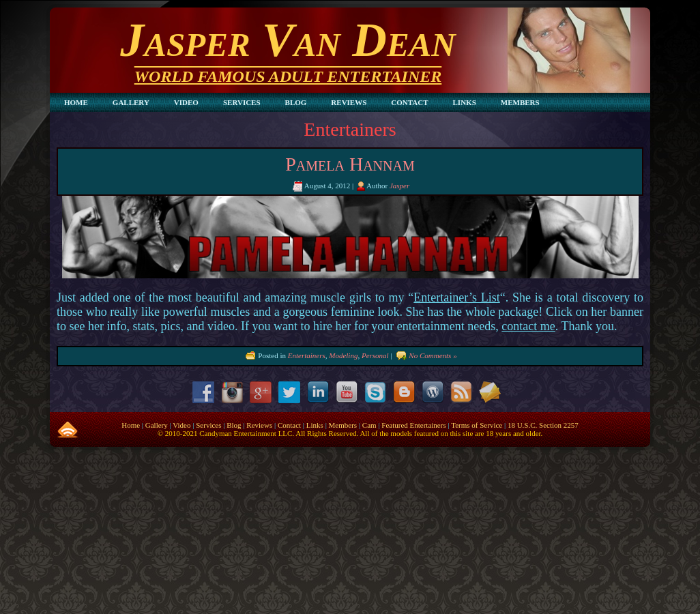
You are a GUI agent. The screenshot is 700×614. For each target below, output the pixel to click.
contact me (528, 326)
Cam (369, 425)
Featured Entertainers (413, 425)
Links (315, 425)
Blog (234, 425)
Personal (375, 355)
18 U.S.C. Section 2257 (543, 425)
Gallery (157, 425)
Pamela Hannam (350, 164)
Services (208, 425)
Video (181, 425)
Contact (289, 425)
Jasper (399, 186)
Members (343, 425)
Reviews (259, 425)
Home (131, 425)
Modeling (343, 355)
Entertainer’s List (456, 297)
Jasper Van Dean (288, 40)
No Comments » (433, 355)
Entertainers (307, 355)
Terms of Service (477, 425)
